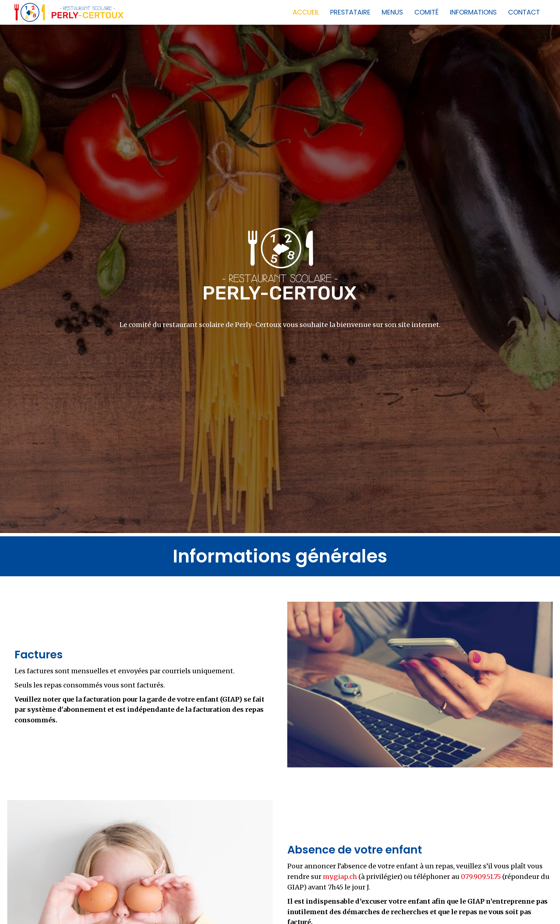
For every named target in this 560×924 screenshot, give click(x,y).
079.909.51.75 (481, 877)
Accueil (306, 12)
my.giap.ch (340, 877)
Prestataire (350, 12)
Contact (524, 12)
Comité (427, 12)
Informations (473, 12)
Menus (392, 12)
